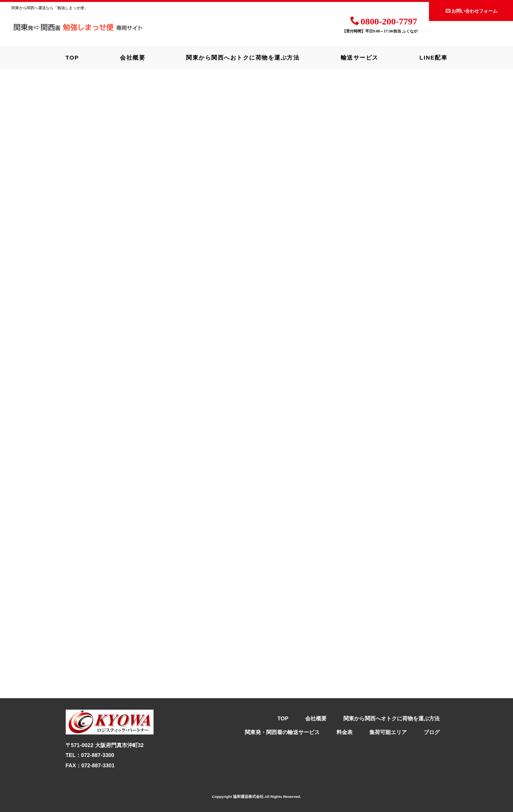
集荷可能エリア (388, 732)
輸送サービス (360, 57)
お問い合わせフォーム (472, 11)
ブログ (432, 732)
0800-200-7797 (384, 21)
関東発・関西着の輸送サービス (282, 732)
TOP (72, 57)
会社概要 (133, 57)
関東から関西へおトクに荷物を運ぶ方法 (243, 57)
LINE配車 (433, 57)
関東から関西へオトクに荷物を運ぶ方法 (392, 718)
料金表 (345, 732)
